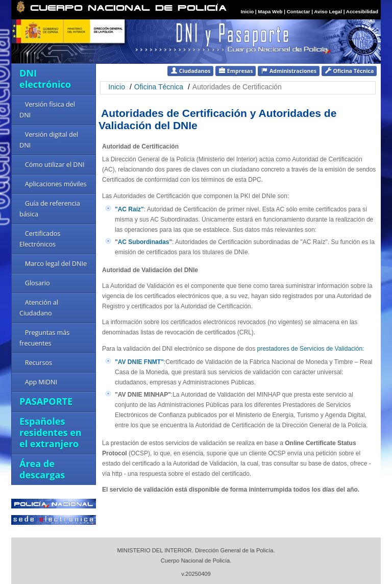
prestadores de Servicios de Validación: (311, 349)
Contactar (299, 11)
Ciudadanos (190, 71)
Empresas (236, 71)
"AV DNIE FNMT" (139, 362)
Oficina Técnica (349, 71)
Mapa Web (270, 11)
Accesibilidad (362, 11)
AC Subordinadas (144, 242)
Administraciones (289, 71)
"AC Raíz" (129, 209)
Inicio (248, 11)
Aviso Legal (328, 11)
